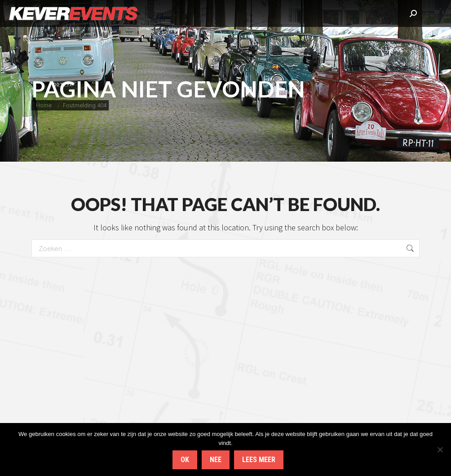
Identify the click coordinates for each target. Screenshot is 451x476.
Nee (216, 460)
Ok (185, 460)
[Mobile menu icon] (434, 14)
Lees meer (259, 460)
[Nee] (440, 450)
